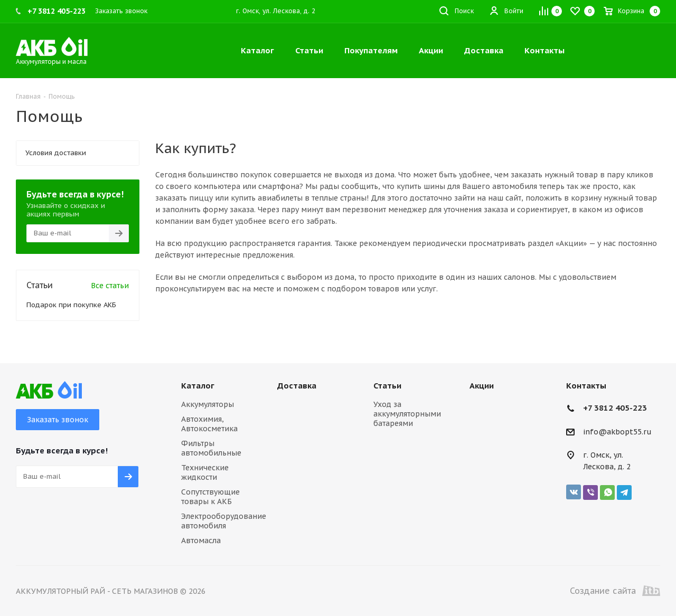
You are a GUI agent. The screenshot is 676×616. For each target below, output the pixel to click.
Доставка (297, 386)
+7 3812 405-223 (615, 408)
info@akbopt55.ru (617, 432)
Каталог (198, 386)
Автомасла (201, 541)
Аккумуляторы (208, 404)
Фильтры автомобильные (211, 448)
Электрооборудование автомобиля (224, 521)
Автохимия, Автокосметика (209, 424)
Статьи (387, 386)
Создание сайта (615, 591)
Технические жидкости (205, 472)
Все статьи (110, 286)
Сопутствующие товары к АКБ (210, 497)
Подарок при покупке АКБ (71, 305)
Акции (482, 386)
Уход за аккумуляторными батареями (407, 414)
